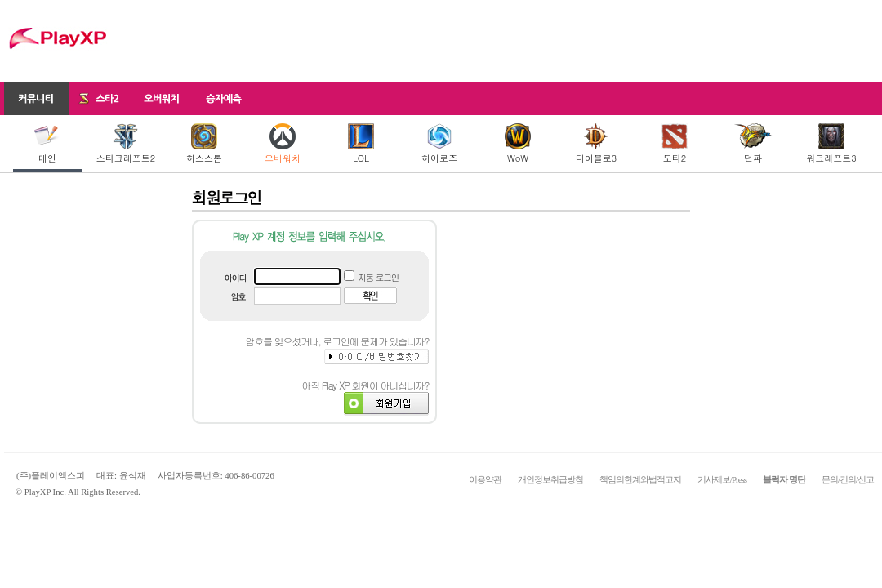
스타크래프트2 (126, 144)
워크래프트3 (831, 144)
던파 (753, 144)
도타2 (675, 144)
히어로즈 (439, 144)
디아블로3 (596, 144)
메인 (47, 144)
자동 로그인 (378, 277)
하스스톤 (204, 144)
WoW (518, 144)
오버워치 (283, 144)
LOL (361, 144)
